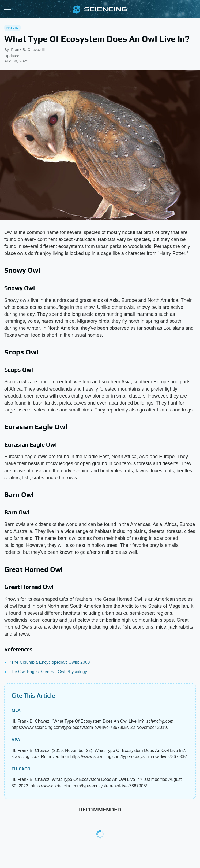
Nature (12, 28)
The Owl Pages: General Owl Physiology (48, 672)
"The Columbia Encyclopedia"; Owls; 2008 (50, 662)
